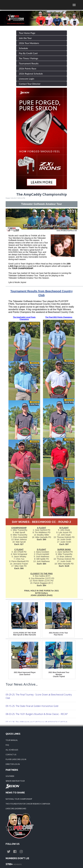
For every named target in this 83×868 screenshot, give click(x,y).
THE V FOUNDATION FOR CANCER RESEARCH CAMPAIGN (28, 804)
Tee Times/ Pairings (29, 58)
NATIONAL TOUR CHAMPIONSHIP (19, 799)
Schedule (24, 48)
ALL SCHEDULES (12, 750)
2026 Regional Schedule (31, 74)
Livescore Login (27, 79)
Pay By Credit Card (28, 53)
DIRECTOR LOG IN (13, 764)
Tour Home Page (27, 33)
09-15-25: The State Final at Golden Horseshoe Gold (32, 706)
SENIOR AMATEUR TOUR (15, 781)
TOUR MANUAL (12, 740)
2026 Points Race (28, 68)
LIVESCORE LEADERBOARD (16, 809)
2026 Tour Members (29, 43)
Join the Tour (25, 38)
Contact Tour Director (30, 84)
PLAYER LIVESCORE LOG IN (16, 759)
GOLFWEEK (10, 776)
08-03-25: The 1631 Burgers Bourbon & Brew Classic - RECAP (37, 714)
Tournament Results (29, 63)
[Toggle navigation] (74, 5)
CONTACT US (11, 755)
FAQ (7, 745)
